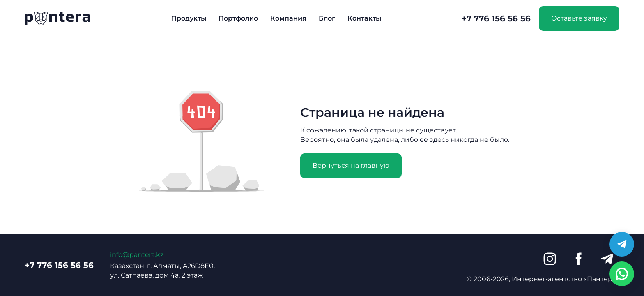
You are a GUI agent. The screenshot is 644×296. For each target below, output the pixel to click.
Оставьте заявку (579, 18)
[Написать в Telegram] (622, 244)
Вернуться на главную (351, 165)
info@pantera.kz (137, 255)
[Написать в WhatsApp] (622, 274)
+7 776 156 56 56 (496, 18)
